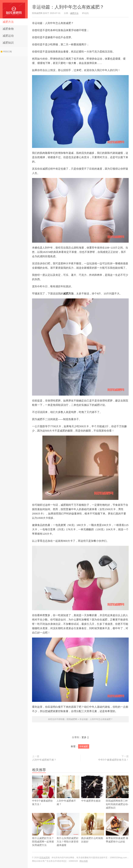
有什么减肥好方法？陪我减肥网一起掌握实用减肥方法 (43, 835)
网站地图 (84, 861)
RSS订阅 (6, 52)
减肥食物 (8, 29)
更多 (84, 737)
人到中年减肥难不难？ (44, 760)
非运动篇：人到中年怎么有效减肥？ (68, 7)
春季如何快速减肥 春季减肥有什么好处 (117, 833)
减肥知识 (8, 43)
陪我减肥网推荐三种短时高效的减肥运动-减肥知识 (117, 797)
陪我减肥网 (14, 9)
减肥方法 (8, 22)
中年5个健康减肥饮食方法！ (113, 760)
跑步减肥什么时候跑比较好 (93, 833)
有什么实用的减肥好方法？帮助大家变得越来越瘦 (68, 835)
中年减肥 (84, 747)
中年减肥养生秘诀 (93, 794)
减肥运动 (8, 36)
